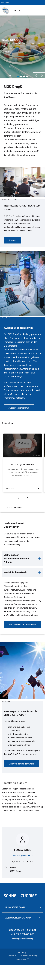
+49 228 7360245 (24, 862)
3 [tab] (24, 76)
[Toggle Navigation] (40, 10)
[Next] (42, 75)
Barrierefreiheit (22, 960)
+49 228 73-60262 (23, 934)
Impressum (12, 956)
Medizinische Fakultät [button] (15, 572)
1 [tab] (18, 76)
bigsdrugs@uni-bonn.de (23, 930)
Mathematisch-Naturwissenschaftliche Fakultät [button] (16, 559)
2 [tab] (21, 76)
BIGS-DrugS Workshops (23, 464)
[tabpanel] (22, 47)
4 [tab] (27, 76)
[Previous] (36, 75)
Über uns (7, 51)
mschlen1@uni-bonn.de (22, 856)
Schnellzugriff (20, 895)
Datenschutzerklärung (29, 956)
